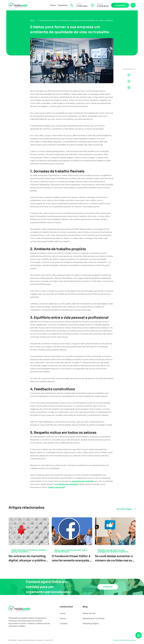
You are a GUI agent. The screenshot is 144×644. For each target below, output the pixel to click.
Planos (53, 5)
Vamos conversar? (57, 487)
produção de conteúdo (67, 484)
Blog (32, 21)
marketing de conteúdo (83, 481)
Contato (64, 624)
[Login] (133, 5)
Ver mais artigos (124, 509)
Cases (63, 613)
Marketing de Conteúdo (94, 619)
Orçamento (63, 5)
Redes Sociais (89, 613)
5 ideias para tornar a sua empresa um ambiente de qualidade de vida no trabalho (76, 21)
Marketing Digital (91, 624)
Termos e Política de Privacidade (124, 640)
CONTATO (108, 587)
